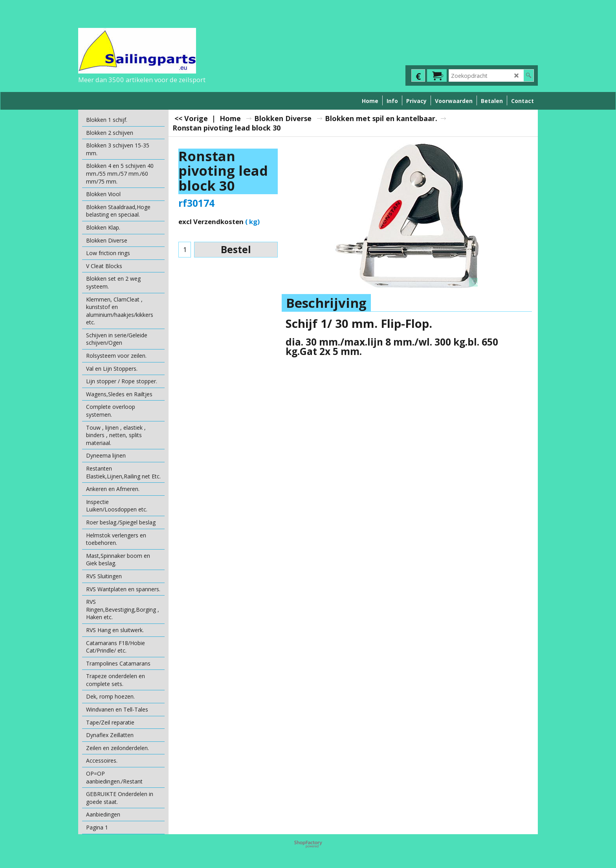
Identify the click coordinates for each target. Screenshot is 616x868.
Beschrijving (326, 303)
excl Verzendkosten (211, 222)
